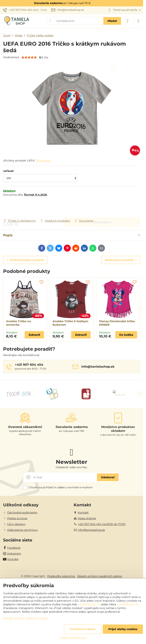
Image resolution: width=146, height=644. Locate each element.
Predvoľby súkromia (61, 576)
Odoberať (108, 477)
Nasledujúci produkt (121, 260)
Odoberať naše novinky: (72, 467)
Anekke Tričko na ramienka (19, 323)
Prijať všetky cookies (123, 629)
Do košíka (102, 208)
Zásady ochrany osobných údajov (100, 576)
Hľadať (112, 21)
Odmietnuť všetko (83, 629)
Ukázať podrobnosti (73, 638)
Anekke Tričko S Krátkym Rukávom (70, 323)
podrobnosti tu (90, 604)
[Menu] (138, 21)
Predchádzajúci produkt (25, 260)
